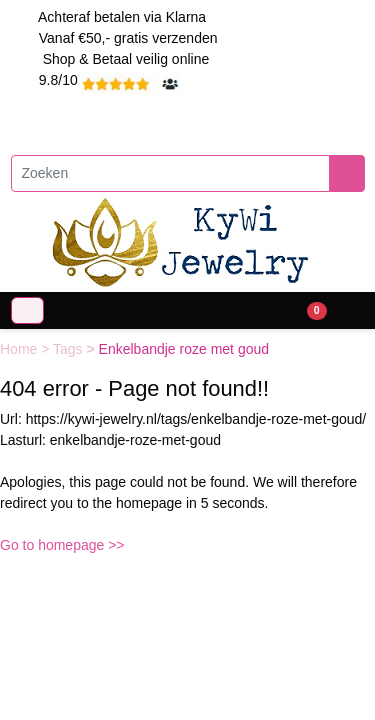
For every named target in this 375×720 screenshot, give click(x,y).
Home (20, 349)
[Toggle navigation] (27, 310)
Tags (69, 349)
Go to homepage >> (62, 545)
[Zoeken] (170, 173)
